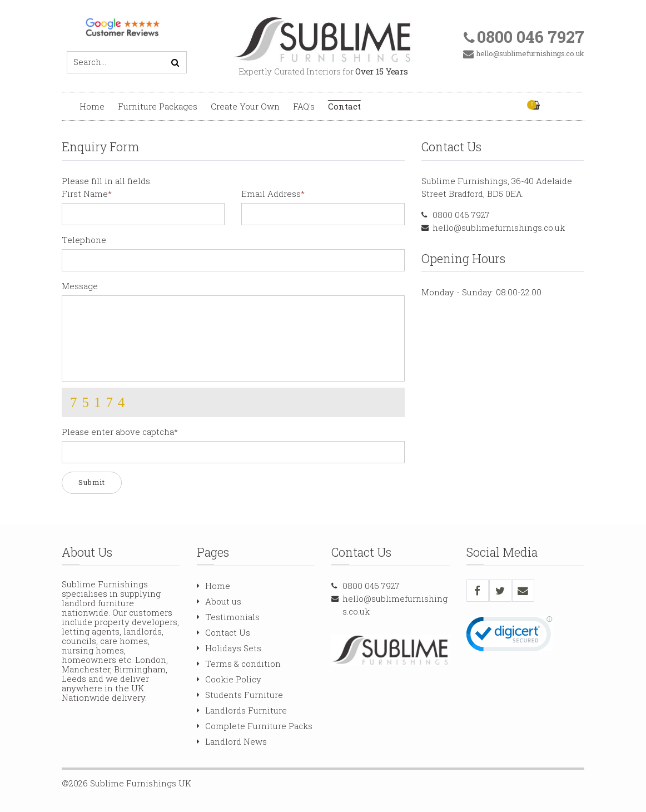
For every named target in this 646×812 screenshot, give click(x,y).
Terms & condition (239, 664)
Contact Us (223, 632)
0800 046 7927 (461, 215)
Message (80, 286)
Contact (344, 106)
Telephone (84, 240)
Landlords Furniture (242, 710)
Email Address (271, 194)
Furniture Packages (158, 106)
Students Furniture (240, 695)
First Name (85, 194)
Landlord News (232, 741)
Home (92, 106)
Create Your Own (245, 106)
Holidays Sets (229, 648)
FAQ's (304, 106)
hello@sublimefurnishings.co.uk (499, 227)
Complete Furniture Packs (255, 726)
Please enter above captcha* (120, 432)
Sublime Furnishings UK (141, 783)
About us (219, 601)
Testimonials (228, 617)
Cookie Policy (229, 679)
